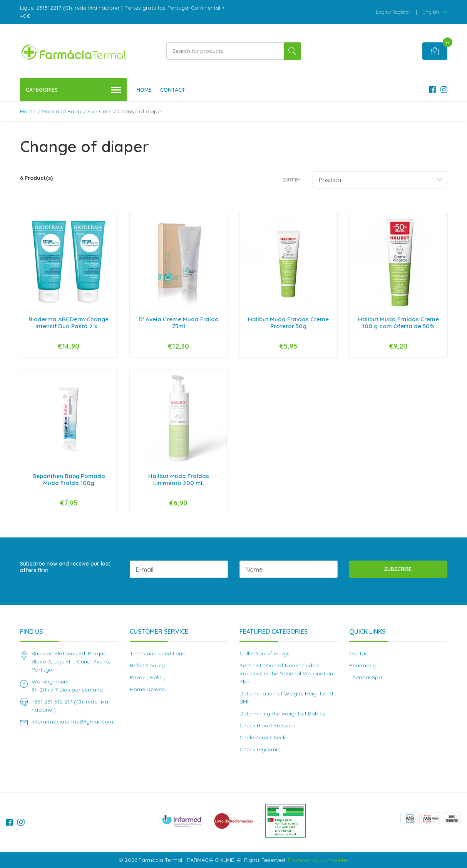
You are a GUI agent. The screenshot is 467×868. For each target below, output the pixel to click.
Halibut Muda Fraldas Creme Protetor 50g (288, 323)
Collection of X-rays (264, 653)
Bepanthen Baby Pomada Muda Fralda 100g (69, 479)
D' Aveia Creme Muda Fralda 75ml (179, 323)
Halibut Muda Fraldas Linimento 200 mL (179, 479)
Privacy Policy (148, 677)
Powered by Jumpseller (318, 860)
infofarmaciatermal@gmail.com (72, 722)
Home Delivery (148, 689)
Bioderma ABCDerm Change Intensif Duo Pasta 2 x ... (69, 323)
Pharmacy (362, 665)
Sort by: (292, 180)
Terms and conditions (157, 653)
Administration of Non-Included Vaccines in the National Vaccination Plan (286, 673)
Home (144, 90)
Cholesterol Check (263, 737)
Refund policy (147, 665)
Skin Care (99, 111)
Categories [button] (74, 90)
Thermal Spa (366, 677)
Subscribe (398, 569)
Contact (173, 90)
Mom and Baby (61, 111)
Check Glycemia (260, 749)
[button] (435, 12)
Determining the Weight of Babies (282, 714)
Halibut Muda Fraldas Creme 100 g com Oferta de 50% (398, 323)
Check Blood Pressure (267, 725)
